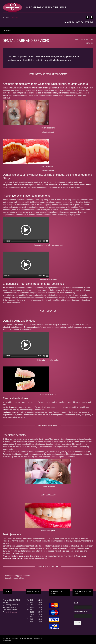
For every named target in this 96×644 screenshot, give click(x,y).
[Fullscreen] (47, 241)
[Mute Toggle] (44, 241)
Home (77, 40)
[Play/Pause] (5, 241)
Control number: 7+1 (81, 612)
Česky (6, 17)
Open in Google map (11, 612)
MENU (7, 31)
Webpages (37, 638)
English (14, 17)
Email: (76, 603)
